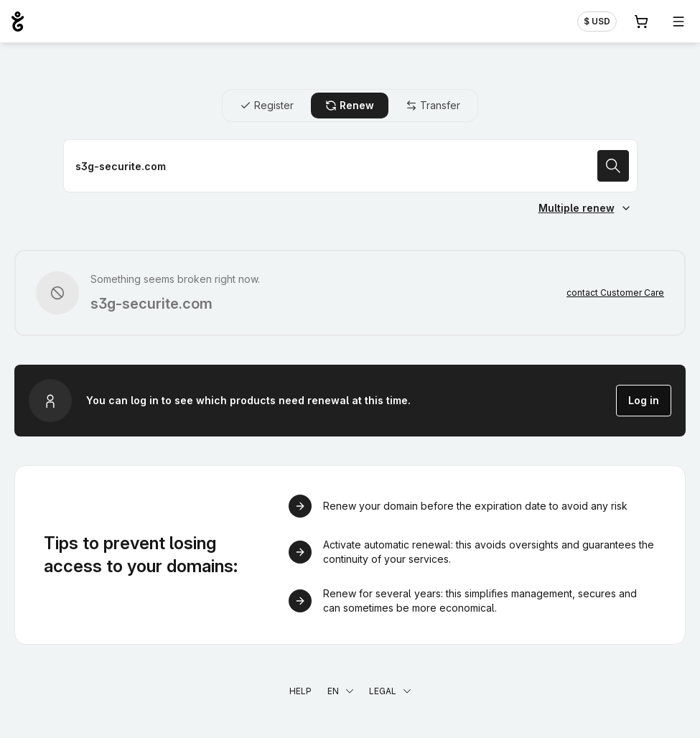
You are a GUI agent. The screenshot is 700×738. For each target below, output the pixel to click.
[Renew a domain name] (350, 166)
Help (300, 691)
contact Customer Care (615, 293)
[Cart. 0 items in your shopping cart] (641, 22)
